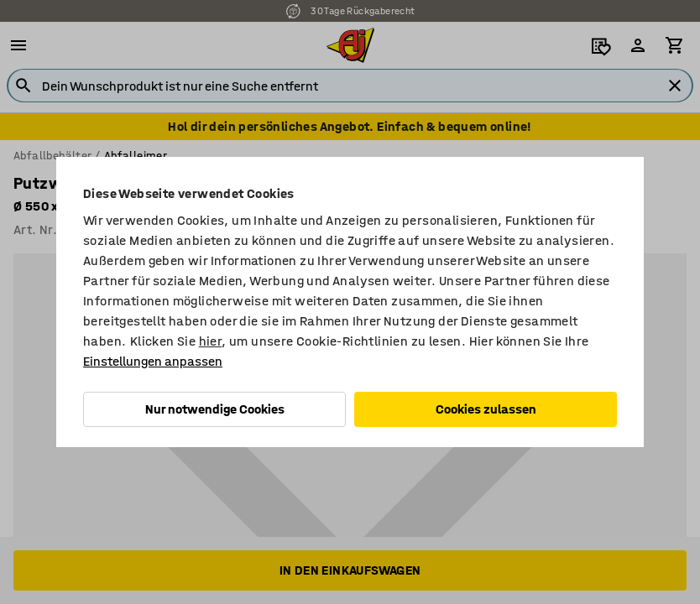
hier (211, 341)
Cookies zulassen (486, 409)
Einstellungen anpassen (153, 361)
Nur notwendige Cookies (215, 409)
